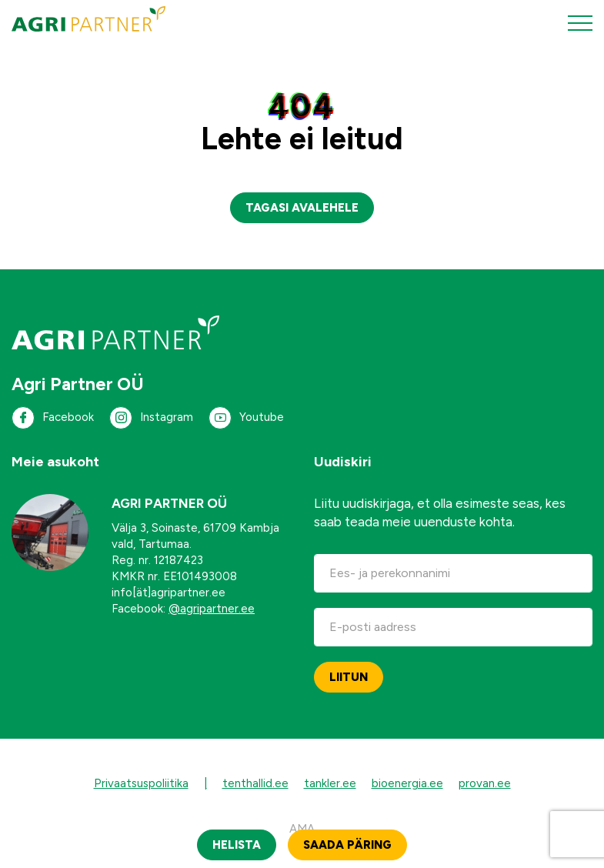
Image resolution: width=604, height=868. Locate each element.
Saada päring (347, 845)
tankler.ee (330, 783)
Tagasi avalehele (302, 208)
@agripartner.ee (212, 609)
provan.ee (485, 783)
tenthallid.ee (255, 783)
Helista (237, 845)
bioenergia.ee (407, 783)
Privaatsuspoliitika (141, 783)
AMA (302, 829)
